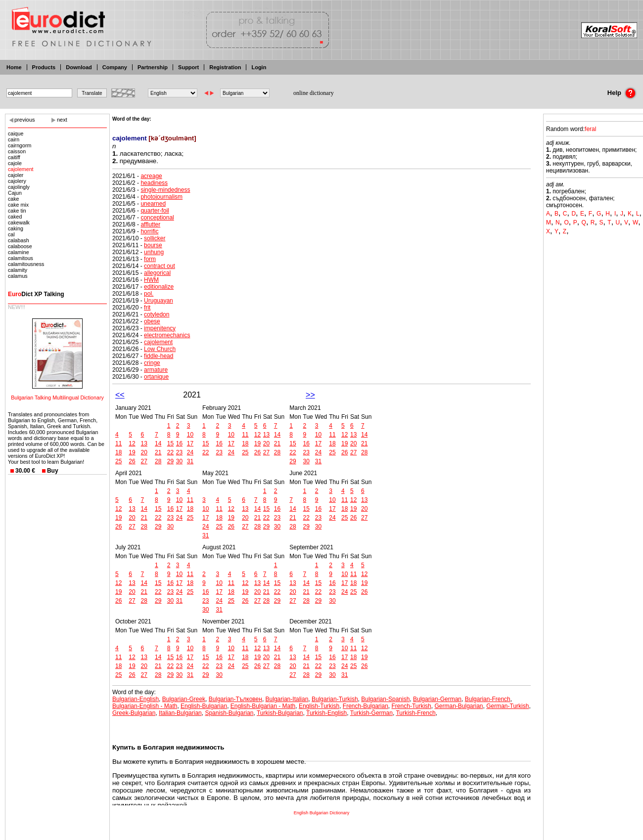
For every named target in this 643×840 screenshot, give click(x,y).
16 (179, 443)
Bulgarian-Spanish (385, 699)
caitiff (14, 157)
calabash (19, 240)
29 (170, 461)
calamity (18, 270)
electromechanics (167, 335)
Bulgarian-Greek (184, 699)
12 (132, 443)
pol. (149, 294)
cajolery (17, 181)
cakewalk (19, 222)
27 (144, 461)
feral (590, 129)
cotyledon (157, 314)
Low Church (160, 349)
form (150, 259)
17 (190, 443)
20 (144, 452)
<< (120, 395)
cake (14, 199)
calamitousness (26, 264)
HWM (151, 280)
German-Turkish (507, 706)
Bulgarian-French (488, 699)
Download (79, 67)
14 (158, 443)
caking (16, 228)
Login (259, 67)
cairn (14, 139)
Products (44, 67)
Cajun (15, 193)
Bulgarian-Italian (287, 699)
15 (170, 443)
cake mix (18, 205)
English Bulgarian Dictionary (322, 813)
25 (118, 461)
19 (132, 452)
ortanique (156, 377)
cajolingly (19, 187)
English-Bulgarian (204, 706)
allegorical (157, 273)
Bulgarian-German (437, 699)
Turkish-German (371, 713)
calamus (18, 276)
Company (115, 67)
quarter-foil (155, 211)
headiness (154, 183)
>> (310, 395)
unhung (154, 252)
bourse (153, 245)
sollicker (155, 238)
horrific (149, 231)
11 (118, 443)
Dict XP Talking (36, 294)
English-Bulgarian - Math (263, 706)
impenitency (160, 328)
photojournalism (161, 197)
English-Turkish (319, 706)
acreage (151, 176)
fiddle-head (159, 356)
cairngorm (20, 145)
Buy (53, 471)
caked (15, 217)
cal (11, 234)
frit (147, 308)
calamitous (21, 258)
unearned (153, 204)
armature (156, 370)
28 (158, 461)
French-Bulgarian (366, 706)
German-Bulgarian (459, 706)
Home (14, 67)
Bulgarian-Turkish (335, 699)
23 (179, 452)
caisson (17, 151)
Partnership (153, 67)
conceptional (157, 218)
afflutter (150, 224)
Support (188, 67)
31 (190, 461)
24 (190, 452)
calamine (19, 252)
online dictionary (314, 93)
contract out (160, 266)
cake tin (17, 211)
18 (118, 452)
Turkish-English (326, 713)
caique (16, 133)
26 (132, 461)
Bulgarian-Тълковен (235, 699)
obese (152, 321)
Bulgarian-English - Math (145, 706)
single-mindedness (165, 190)
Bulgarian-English (136, 699)
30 (179, 461)
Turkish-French (415, 713)
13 (144, 443)
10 (190, 435)
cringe (152, 363)
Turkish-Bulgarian (280, 713)
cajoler (16, 175)
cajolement (21, 169)
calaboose (20, 246)
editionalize (159, 287)
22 (170, 452)
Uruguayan (159, 301)
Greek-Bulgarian (134, 713)
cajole (15, 163)
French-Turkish (412, 706)
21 (158, 452)
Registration (225, 67)
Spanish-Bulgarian (229, 713)
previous (25, 120)
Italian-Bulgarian (180, 713)
